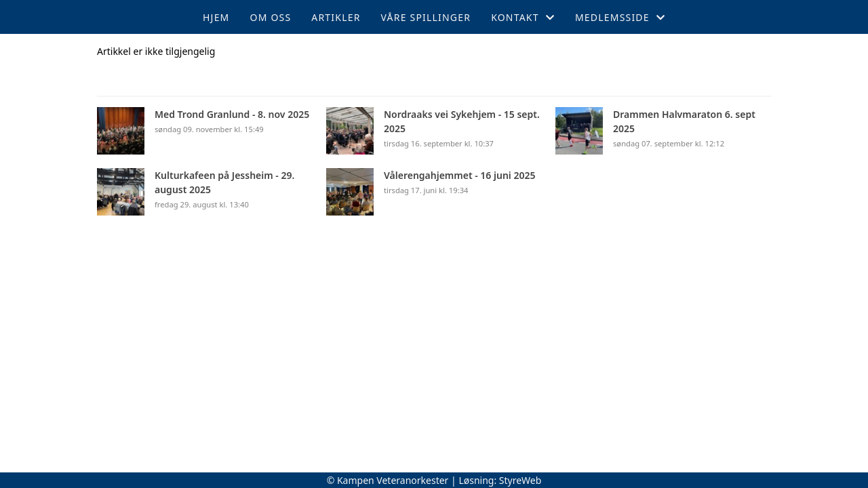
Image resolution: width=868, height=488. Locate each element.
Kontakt (523, 17)
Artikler (336, 17)
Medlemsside (620, 17)
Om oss (271, 17)
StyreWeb (520, 480)
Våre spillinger (426, 17)
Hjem (216, 17)
